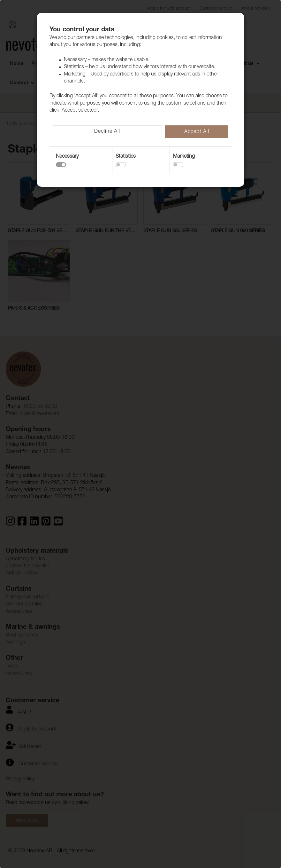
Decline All (107, 132)
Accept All (197, 132)
